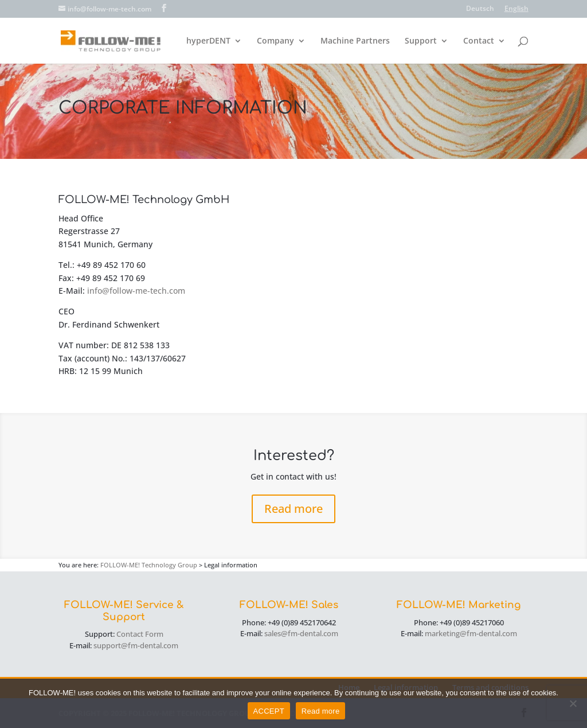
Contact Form (140, 634)
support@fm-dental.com (136, 645)
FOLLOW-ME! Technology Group (149, 565)
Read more (293, 509)
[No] (573, 703)
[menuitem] (480, 11)
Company (275, 41)
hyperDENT (208, 41)
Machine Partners (355, 41)
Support (421, 41)
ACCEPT (269, 711)
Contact (479, 41)
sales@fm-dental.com (301, 633)
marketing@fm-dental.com (471, 633)
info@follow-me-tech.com (136, 291)
